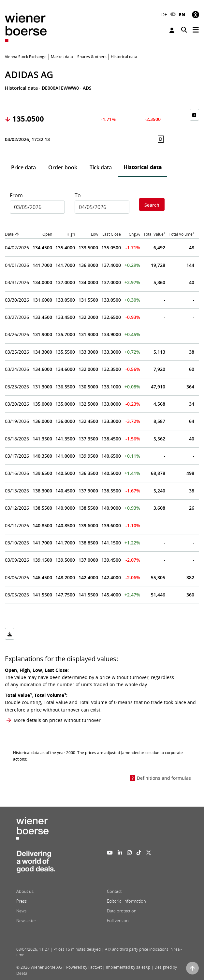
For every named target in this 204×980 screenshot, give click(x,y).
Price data (23, 167)
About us (25, 891)
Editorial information (126, 901)
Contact (114, 891)
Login (172, 30)
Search (152, 205)
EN (182, 14)
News (21, 911)
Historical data (143, 167)
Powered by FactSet (84, 967)
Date (9, 234)
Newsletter (26, 921)
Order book (63, 167)
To (78, 195)
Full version (118, 921)
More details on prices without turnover (57, 720)
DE (164, 14)
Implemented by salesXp (128, 967)
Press (22, 901)
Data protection (122, 911)
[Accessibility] (196, 14)
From (16, 195)
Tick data (101, 167)
